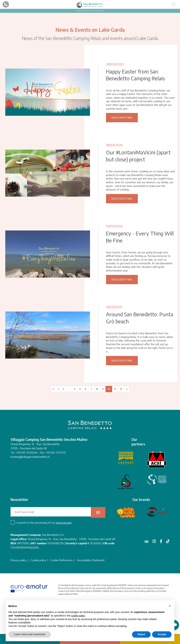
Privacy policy (18, 592)
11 (115, 421)
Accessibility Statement (91, 592)
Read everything (122, 124)
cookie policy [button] (78, 616)
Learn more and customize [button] (30, 634)
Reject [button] (141, 634)
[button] (170, 606)
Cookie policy (39, 592)
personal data (64, 555)
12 (122, 421)
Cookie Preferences (62, 592)
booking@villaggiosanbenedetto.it (30, 489)
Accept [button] (162, 634)
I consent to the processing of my (44, 555)
